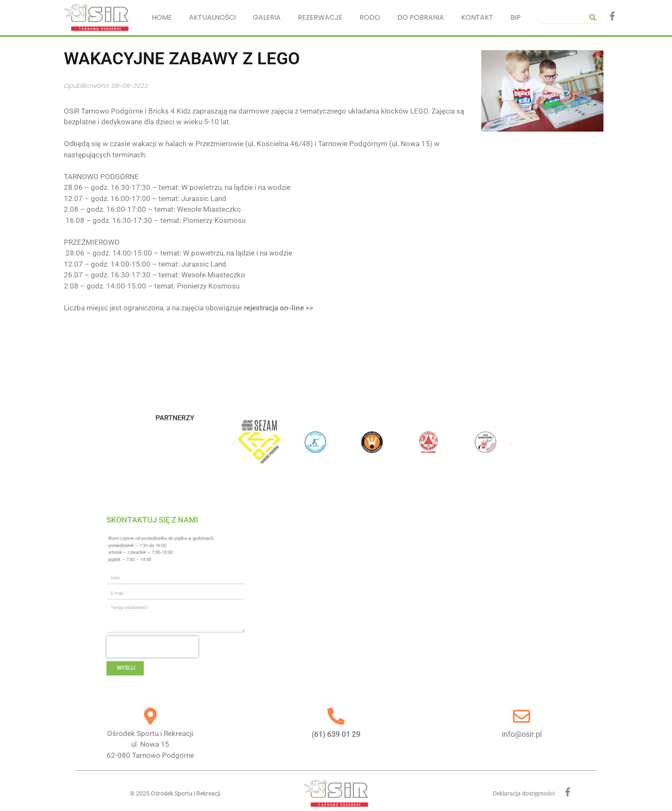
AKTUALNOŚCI (212, 17)
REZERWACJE (320, 17)
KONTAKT (477, 17)
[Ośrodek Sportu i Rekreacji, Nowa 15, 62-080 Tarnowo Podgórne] (384, 595)
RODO (370, 17)
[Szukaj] (593, 17)
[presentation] (215, 629)
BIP (516, 17)
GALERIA (267, 17)
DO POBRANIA (421, 17)
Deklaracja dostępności (524, 793)
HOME (162, 17)
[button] (270, 443)
